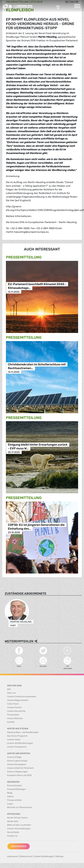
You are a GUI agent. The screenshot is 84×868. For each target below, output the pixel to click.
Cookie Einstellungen (44, 856)
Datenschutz (26, 856)
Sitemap (59, 856)
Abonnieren (18, 846)
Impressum (13, 856)
